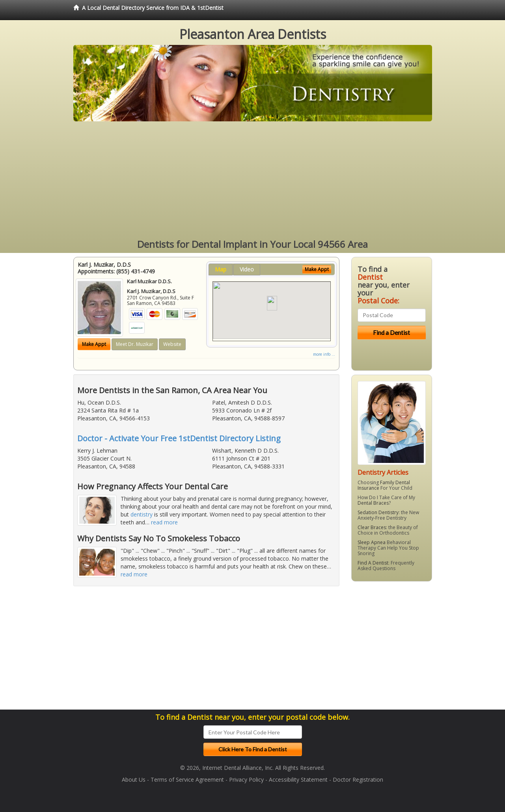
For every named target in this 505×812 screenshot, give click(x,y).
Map (221, 269)
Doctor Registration (358, 779)
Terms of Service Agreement (187, 779)
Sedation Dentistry (378, 512)
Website (172, 344)
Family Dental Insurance (384, 485)
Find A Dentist (373, 563)
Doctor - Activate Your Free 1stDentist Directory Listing (179, 438)
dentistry (142, 514)
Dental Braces (373, 503)
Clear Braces (372, 527)
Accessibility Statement (298, 779)
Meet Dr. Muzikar (135, 344)
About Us (134, 779)
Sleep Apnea (372, 542)
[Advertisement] (253, 180)
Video (247, 269)
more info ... (324, 354)
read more (164, 522)
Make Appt (94, 344)
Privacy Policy (246, 779)
